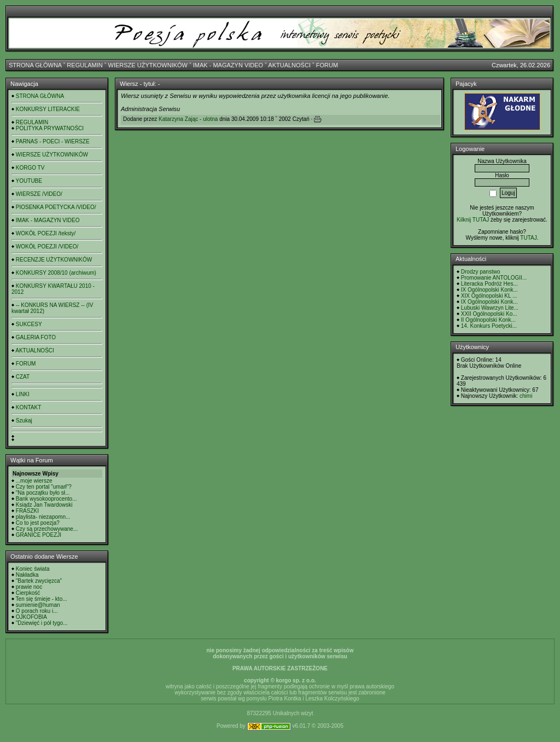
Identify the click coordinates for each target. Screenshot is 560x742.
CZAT (23, 377)
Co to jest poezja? (38, 523)
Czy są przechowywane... (47, 529)
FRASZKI (27, 511)
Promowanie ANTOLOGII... (494, 278)
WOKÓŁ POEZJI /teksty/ (46, 233)
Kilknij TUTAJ (473, 220)
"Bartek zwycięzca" (39, 581)
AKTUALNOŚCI (289, 65)
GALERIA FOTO (36, 337)
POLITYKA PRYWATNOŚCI (50, 128)
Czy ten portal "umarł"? (44, 487)
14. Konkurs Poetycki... (489, 326)
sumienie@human (38, 605)
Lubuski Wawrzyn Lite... (490, 308)
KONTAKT (28, 407)
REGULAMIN (84, 65)
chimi (526, 396)
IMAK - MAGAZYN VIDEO (228, 65)
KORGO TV (30, 168)
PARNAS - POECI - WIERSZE (53, 141)
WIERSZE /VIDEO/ (39, 194)
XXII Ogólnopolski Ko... (489, 314)
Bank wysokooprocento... (46, 499)
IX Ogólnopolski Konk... (489, 290)
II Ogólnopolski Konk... (488, 320)
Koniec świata (33, 569)
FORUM (327, 65)
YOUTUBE (29, 181)
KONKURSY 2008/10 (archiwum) (56, 273)
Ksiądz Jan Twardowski (44, 505)
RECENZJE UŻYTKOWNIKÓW (54, 260)
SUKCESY (29, 324)
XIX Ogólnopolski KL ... (489, 296)
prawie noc (29, 587)
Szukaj (24, 421)
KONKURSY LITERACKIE (48, 109)
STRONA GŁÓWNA (35, 65)
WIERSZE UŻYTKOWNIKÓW (148, 65)
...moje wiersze (34, 481)
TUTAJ (528, 238)
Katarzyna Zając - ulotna (188, 119)
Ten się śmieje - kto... (42, 599)
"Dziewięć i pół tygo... (42, 623)
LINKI (23, 394)
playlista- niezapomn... (43, 517)
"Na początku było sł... (43, 493)
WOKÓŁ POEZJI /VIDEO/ (47, 247)
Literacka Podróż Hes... (489, 284)
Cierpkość (28, 593)
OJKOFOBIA (31, 617)
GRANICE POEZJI (39, 535)
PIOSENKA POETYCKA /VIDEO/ (56, 207)
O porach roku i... (37, 611)
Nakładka (27, 575)
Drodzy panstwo (481, 272)
